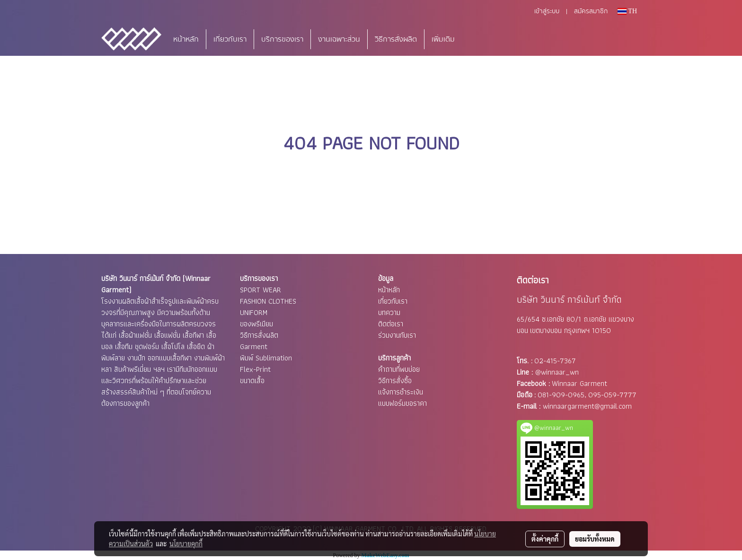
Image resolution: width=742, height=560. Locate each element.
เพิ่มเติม (443, 39)
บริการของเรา (282, 39)
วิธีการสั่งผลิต (396, 39)
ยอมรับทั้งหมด (595, 539)
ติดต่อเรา (391, 324)
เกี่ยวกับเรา (230, 39)
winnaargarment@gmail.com (587, 406)
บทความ (389, 312)
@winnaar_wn (557, 372)
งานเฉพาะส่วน (339, 39)
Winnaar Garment (579, 383)
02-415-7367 (555, 361)
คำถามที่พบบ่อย (399, 369)
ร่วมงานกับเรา (397, 335)
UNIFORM (254, 312)
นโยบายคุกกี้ (186, 543)
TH (627, 11)
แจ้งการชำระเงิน (401, 392)
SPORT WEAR (261, 290)
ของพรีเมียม (256, 324)
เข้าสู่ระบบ (547, 11)
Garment (254, 346)
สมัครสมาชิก (591, 11)
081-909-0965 (561, 395)
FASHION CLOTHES (268, 301)
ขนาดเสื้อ (252, 381)
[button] (476, 39)
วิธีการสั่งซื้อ (395, 381)
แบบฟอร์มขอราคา (402, 403)
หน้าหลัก (186, 39)
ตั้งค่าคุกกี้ (545, 539)
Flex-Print (255, 369)
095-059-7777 (612, 395)
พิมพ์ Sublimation (266, 358)
